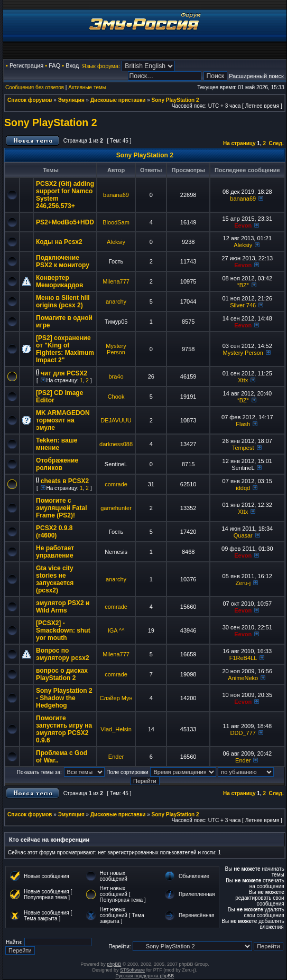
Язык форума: (101, 66)
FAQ (54, 65)
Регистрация (26, 65)
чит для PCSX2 (64, 373)
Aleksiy (116, 242)
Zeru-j (243, 583)
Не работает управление (55, 552)
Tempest (243, 448)
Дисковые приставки (118, 100)
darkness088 (116, 444)
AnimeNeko (243, 678)
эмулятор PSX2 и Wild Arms (63, 607)
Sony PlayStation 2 (175, 100)
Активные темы (87, 87)
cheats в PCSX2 (65, 481)
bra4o (116, 376)
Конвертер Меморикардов (59, 281)
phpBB (114, 964)
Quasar (243, 535)
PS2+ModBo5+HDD (65, 222)
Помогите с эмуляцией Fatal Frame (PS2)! (61, 508)
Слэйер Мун (116, 698)
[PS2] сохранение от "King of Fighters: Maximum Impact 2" (65, 349)
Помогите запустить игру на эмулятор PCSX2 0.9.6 (64, 729)
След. (276, 143)
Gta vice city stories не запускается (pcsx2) (55, 579)
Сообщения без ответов (35, 87)
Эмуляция (71, 100)
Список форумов (30, 100)
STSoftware (132, 970)
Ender (116, 757)
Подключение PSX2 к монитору (63, 261)
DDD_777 (243, 733)
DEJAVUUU (116, 420)
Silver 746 (243, 305)
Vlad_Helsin (116, 729)
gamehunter (116, 508)
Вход (72, 65)
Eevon (243, 225)
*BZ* (243, 285)
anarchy (116, 301)
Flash (243, 424)
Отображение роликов (57, 464)
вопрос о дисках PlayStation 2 (62, 674)
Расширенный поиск (256, 76)
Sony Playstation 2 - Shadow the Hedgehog (64, 698)
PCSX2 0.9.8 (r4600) (54, 532)
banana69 (116, 195)
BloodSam (116, 222)
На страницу (239, 143)
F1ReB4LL (243, 658)
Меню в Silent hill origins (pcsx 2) (63, 301)
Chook (116, 397)
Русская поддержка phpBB (145, 976)
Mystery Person (116, 349)
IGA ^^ (116, 630)
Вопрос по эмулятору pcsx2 (63, 654)
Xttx (243, 380)
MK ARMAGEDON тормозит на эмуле (63, 420)
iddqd (243, 488)
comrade (116, 484)
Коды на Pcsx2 (59, 242)
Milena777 (116, 281)
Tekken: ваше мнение (57, 444)
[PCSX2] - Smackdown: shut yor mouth (63, 630)
